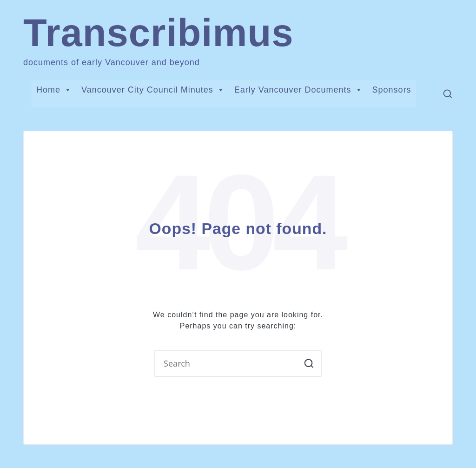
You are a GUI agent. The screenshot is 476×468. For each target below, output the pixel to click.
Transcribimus (158, 33)
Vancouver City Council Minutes (153, 90)
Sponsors (392, 90)
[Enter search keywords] (238, 364)
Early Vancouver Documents (299, 90)
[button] (309, 364)
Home (54, 90)
